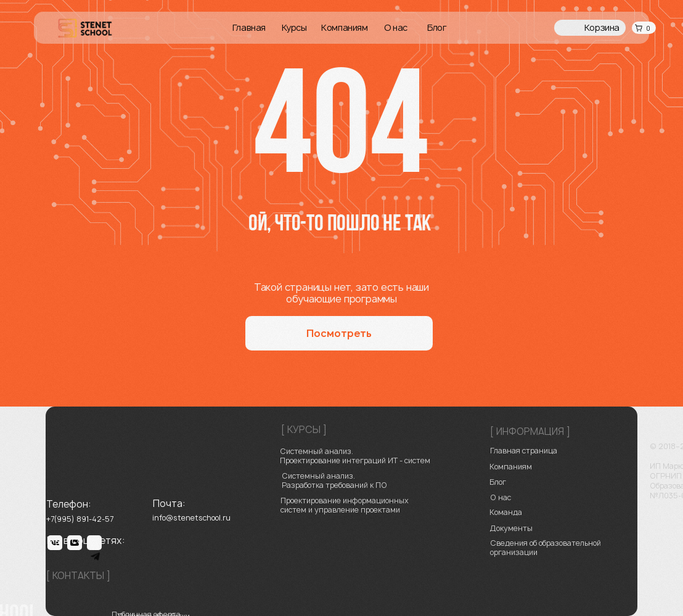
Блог (437, 27)
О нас (396, 27)
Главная (249, 27)
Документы (511, 528)
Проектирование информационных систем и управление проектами (345, 505)
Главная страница (524, 451)
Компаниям (344, 27)
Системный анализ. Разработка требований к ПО (334, 480)
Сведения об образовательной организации (546, 548)
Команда (506, 512)
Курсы (294, 27)
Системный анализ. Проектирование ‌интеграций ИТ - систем (355, 456)
